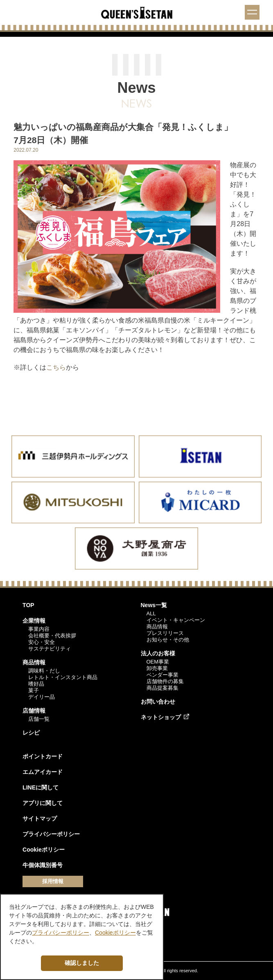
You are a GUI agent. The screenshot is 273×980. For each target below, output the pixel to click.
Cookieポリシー (44, 850)
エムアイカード (43, 772)
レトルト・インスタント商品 (63, 677)
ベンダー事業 (162, 675)
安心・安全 (42, 642)
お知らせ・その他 (168, 640)
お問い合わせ (158, 702)
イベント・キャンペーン (176, 620)
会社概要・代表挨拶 (52, 636)
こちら (56, 367)
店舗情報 (34, 711)
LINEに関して (41, 787)
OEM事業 (158, 662)
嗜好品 (36, 684)
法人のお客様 (158, 653)
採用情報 (53, 881)
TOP (28, 605)
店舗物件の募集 (165, 681)
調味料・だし (44, 671)
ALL (151, 613)
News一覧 (154, 605)
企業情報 (34, 621)
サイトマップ (40, 819)
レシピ (31, 733)
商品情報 (34, 662)
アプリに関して (43, 803)
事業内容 (39, 629)
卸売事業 (157, 668)
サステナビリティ (50, 649)
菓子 (34, 690)
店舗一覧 (39, 719)
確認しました (82, 963)
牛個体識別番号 (43, 865)
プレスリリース (165, 633)
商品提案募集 (162, 688)
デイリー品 (42, 697)
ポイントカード (43, 756)
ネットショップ (161, 717)
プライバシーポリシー (51, 834)
